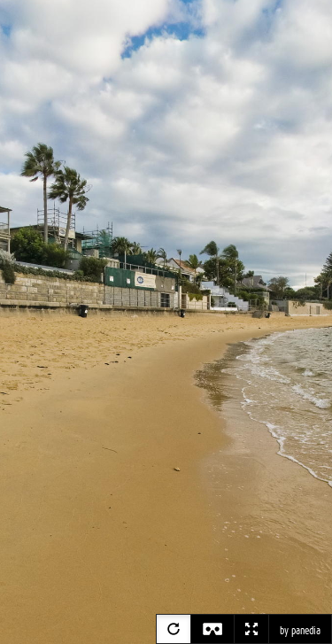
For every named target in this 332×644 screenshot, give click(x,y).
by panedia (300, 631)
